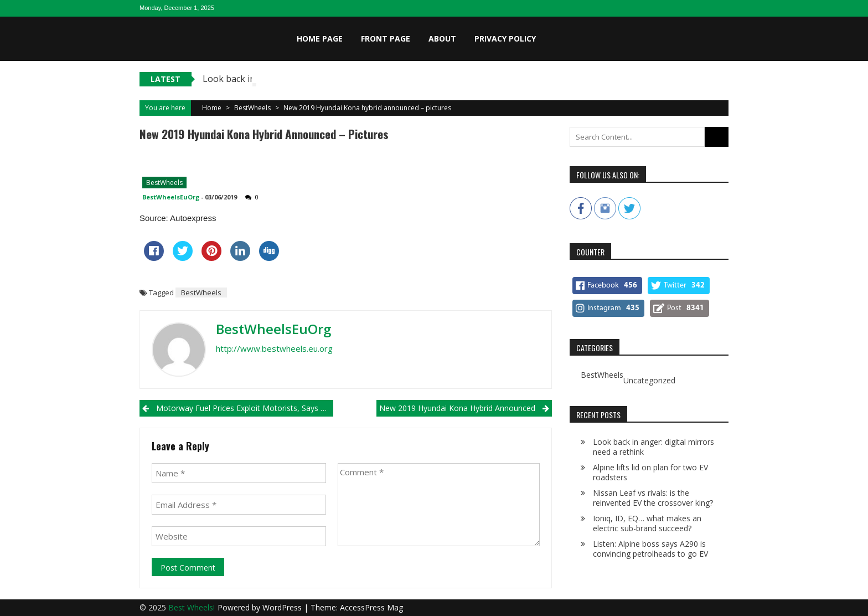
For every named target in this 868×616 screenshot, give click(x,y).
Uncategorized (649, 381)
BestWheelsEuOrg (171, 197)
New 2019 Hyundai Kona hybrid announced (457, 408)
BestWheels (252, 108)
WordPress (283, 607)
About (442, 38)
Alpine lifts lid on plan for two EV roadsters (650, 472)
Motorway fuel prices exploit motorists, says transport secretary (245, 408)
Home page (320, 38)
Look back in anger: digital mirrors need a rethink (653, 447)
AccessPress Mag (371, 607)
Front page (386, 38)
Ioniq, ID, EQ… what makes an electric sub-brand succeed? (647, 523)
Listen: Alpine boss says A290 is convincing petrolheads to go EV (650, 549)
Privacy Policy (505, 38)
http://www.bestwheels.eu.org (274, 348)
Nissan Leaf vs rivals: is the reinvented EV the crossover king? (653, 498)
